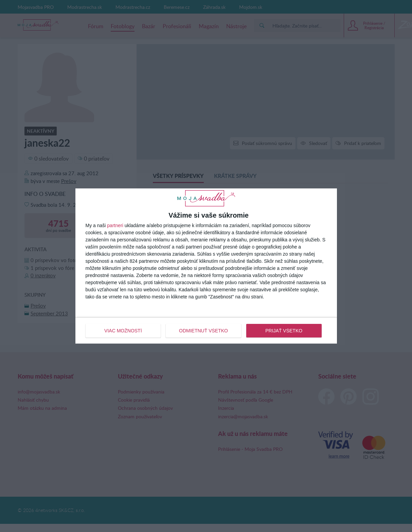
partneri (115, 225)
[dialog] (206, 266)
